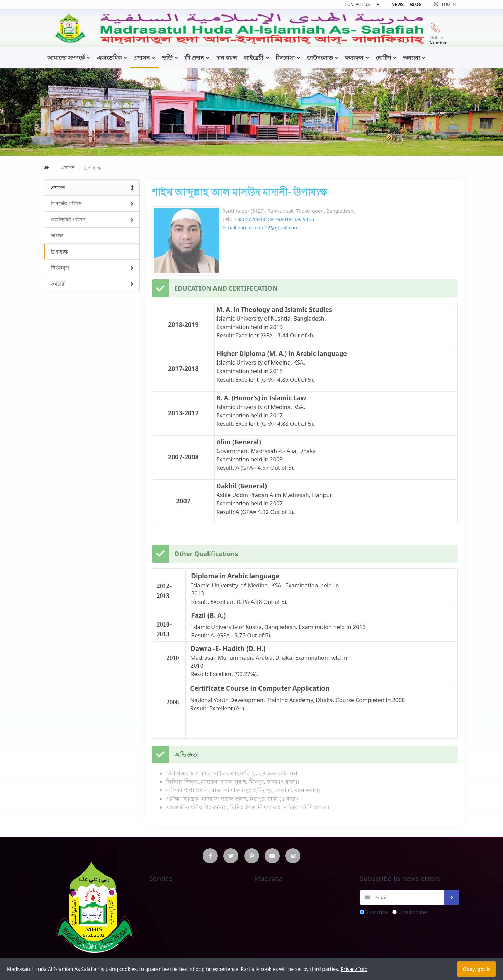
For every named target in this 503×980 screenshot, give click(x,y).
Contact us (357, 4)
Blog (416, 4)
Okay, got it (476, 969)
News (398, 4)
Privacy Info (354, 969)
